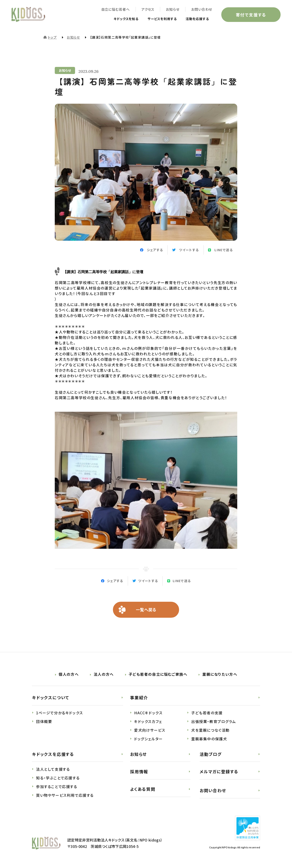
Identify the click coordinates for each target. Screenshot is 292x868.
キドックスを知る (117, 19)
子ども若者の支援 (207, 713)
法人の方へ (104, 674)
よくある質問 (143, 789)
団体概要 (44, 721)
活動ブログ (211, 754)
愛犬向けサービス (150, 730)
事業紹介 (139, 698)
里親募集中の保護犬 (209, 739)
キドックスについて (51, 698)
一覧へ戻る (146, 610)
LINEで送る (182, 581)
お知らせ (173, 9)
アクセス (148, 9)
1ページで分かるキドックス (60, 713)
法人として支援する (53, 769)
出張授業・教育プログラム (214, 721)
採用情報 (139, 772)
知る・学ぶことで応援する (58, 778)
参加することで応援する (57, 787)
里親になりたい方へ (220, 674)
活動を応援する (196, 19)
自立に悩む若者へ (115, 9)
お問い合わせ (202, 9)
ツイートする (148, 581)
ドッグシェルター (149, 739)
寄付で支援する (251, 15)
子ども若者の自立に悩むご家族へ (158, 674)
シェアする (115, 581)
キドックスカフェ (148, 721)
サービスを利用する (157, 19)
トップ (52, 37)
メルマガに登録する (219, 772)
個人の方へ (69, 674)
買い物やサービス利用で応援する (65, 795)
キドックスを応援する (53, 754)
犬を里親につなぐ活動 (210, 730)
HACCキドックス (148, 713)
